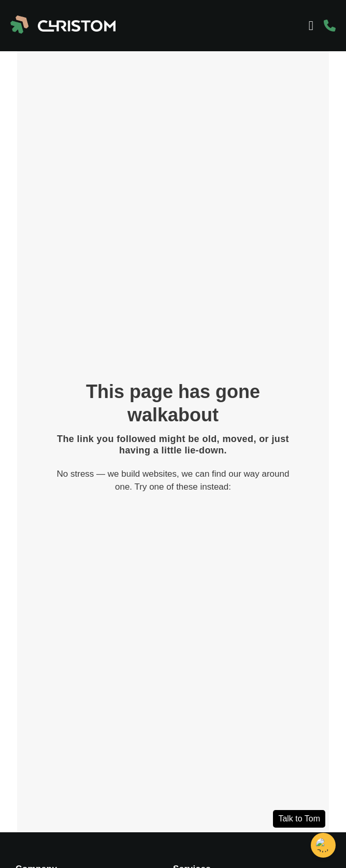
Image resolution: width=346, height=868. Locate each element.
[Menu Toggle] (311, 26)
